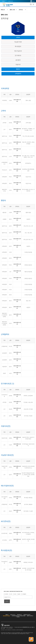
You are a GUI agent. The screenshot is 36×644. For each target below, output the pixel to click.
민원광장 (18, 617)
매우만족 (7, 594)
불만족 (19, 594)
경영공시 (7, 615)
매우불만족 (24, 594)
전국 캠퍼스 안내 (10, 1)
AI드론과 (18, 60)
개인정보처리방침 (6, 616)
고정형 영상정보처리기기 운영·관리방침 (18, 616)
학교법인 (3, 1)
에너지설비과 (18, 51)
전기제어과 (18, 56)
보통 (15, 594)
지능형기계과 (18, 42)
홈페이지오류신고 (30, 616)
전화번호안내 (19, 615)
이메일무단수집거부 (27, 615)
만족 (11, 594)
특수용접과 (18, 47)
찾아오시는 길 (13, 615)
